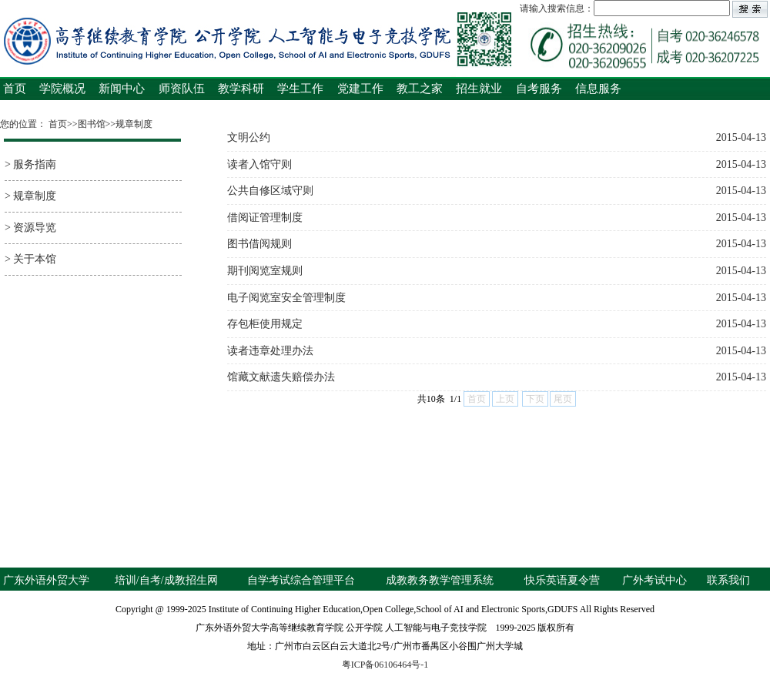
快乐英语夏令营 (562, 580)
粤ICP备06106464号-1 (385, 665)
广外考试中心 (654, 580)
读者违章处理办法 (497, 351)
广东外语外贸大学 (46, 580)
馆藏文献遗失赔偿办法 (497, 377)
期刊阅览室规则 (497, 271)
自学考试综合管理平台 (301, 580)
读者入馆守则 (497, 165)
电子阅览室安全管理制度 (497, 298)
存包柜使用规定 (497, 324)
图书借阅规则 (497, 244)
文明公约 (497, 138)
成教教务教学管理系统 (440, 580)
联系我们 (728, 580)
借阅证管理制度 (497, 218)
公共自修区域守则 (497, 191)
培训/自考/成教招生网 (166, 580)
